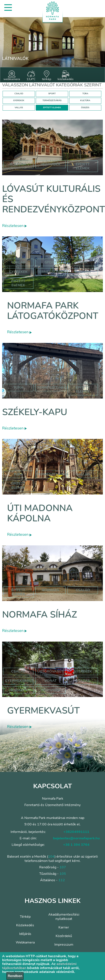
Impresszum (64, 945)
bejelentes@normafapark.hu (76, 838)
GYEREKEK (19, 100)
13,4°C (31, 76)
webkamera (12, 76)
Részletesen (14, 226)
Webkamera (25, 942)
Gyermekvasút (43, 711)
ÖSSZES (85, 108)
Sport (50, 262)
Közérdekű (64, 936)
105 (63, 874)
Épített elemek (18, 283)
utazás (83, 681)
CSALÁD (19, 94)
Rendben (15, 976)
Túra (83, 262)
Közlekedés (25, 925)
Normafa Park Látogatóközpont (53, 311)
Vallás (83, 474)
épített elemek (83, 166)
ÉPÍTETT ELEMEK (52, 108)
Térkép (25, 917)
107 (63, 867)
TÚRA (85, 94)
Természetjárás (53, 272)
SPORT (52, 94)
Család (18, 262)
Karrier (64, 927)
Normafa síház (40, 615)
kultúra (18, 164)
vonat (51, 681)
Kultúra (83, 272)
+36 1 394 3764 (76, 845)
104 (51, 857)
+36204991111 (76, 832)
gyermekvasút (19, 681)
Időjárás (25, 934)
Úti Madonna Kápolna (40, 513)
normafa (50, 590)
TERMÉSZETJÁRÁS (52, 100)
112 (62, 880)
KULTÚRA (85, 100)
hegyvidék (51, 164)
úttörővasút (50, 671)
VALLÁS (19, 108)
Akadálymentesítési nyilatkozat (64, 917)
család (83, 590)
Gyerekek (18, 272)
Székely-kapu (35, 412)
